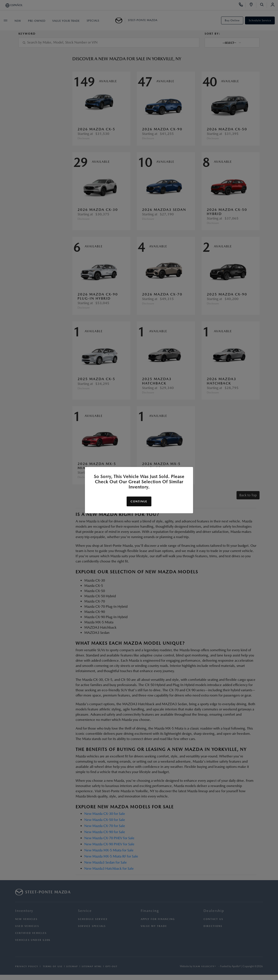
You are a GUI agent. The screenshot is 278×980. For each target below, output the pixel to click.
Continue (139, 501)
